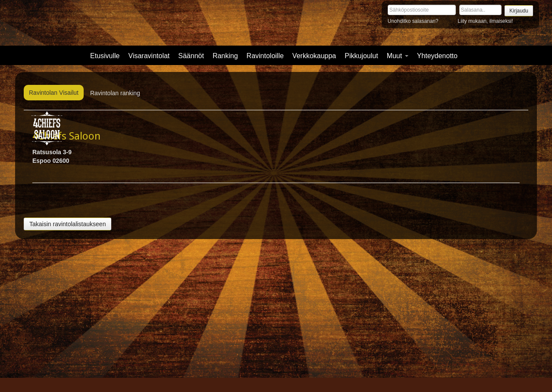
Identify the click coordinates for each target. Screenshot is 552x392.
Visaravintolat (149, 56)
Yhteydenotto (437, 56)
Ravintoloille (265, 56)
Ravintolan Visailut (54, 93)
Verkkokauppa (314, 56)
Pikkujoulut (361, 56)
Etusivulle (105, 56)
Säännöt (191, 56)
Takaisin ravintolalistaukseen (67, 224)
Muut (398, 56)
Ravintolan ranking (115, 93)
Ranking (225, 56)
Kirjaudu (519, 11)
